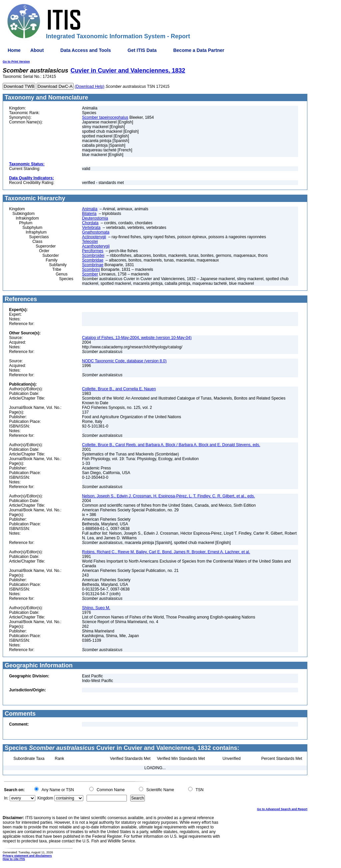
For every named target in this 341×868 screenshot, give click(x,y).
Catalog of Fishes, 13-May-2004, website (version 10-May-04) (137, 338)
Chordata (90, 223)
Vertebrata (91, 228)
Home (14, 50)
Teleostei (90, 242)
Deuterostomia (95, 218)
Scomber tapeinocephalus (105, 117)
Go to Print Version (16, 62)
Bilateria (89, 214)
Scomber (90, 274)
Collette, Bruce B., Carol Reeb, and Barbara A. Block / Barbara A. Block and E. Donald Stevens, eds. (171, 445)
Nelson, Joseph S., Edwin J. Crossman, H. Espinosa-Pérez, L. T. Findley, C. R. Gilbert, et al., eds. (168, 496)
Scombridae (93, 260)
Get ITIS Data (142, 50)
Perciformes (93, 251)
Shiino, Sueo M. (96, 608)
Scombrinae (93, 265)
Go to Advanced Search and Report (282, 809)
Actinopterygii (94, 237)
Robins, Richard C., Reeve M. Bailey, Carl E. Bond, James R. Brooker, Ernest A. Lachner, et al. (166, 552)
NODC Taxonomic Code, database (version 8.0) (124, 361)
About (37, 50)
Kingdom (45, 798)
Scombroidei (93, 256)
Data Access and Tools (86, 50)
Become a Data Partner (199, 50)
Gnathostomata (96, 232)
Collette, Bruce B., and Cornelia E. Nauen (119, 389)
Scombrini (91, 269)
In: (6, 798)
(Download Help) (89, 87)
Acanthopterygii (96, 246)
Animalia (90, 209)
